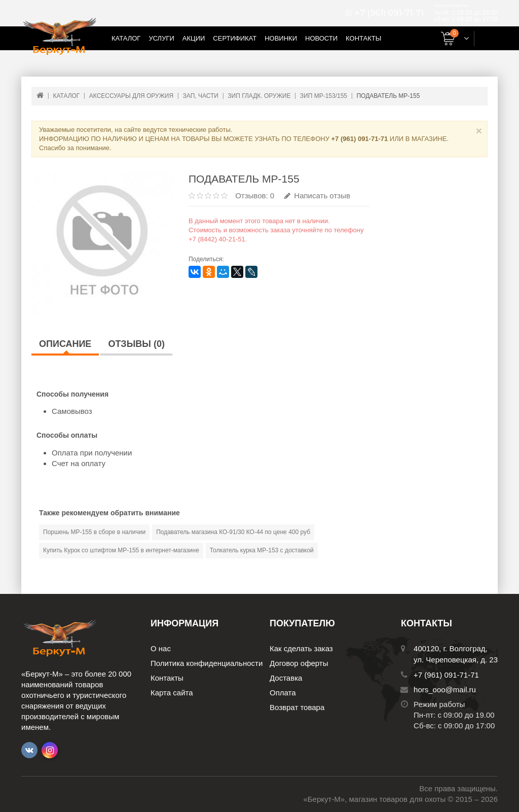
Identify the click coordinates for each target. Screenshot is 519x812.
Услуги (161, 38)
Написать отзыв (317, 196)
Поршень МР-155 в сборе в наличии (94, 532)
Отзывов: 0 (255, 196)
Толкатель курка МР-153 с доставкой (262, 550)
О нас (161, 648)
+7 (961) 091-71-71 (389, 13)
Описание (65, 344)
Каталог (126, 38)
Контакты (363, 38)
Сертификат (235, 38)
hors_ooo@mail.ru (445, 690)
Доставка (286, 678)
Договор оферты (299, 663)
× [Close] (479, 131)
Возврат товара (297, 707)
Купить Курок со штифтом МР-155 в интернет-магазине (121, 550)
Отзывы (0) (136, 344)
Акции (194, 38)
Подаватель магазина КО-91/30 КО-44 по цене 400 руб (233, 532)
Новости (321, 38)
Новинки (281, 38)
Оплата (283, 693)
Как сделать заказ (301, 648)
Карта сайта (172, 693)
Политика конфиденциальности (207, 663)
